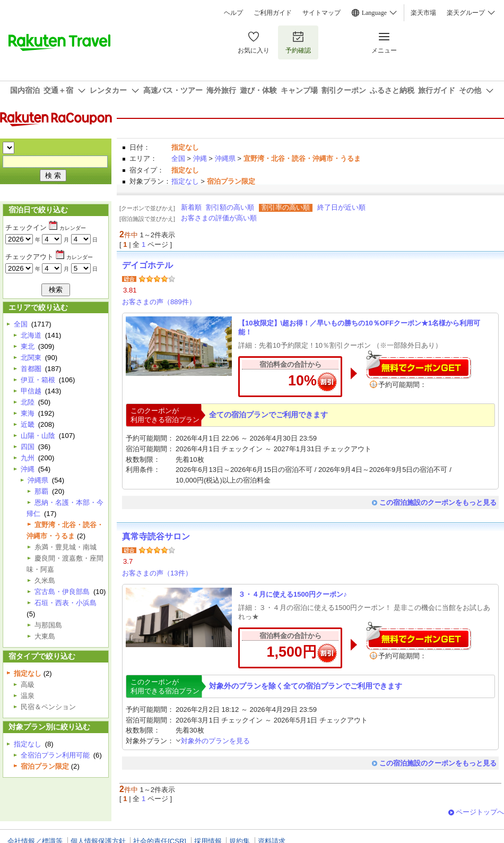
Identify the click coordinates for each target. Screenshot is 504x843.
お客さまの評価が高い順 (219, 218)
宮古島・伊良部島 (62, 592)
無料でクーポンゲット (419, 364)
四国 (28, 447)
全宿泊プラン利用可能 (55, 755)
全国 (178, 158)
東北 (28, 346)
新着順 (191, 207)
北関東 (31, 358)
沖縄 (200, 158)
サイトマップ (321, 13)
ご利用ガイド (273, 13)
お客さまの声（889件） (159, 302)
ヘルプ (233, 13)
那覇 (41, 491)
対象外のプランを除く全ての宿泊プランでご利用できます (306, 686)
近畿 (28, 424)
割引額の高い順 (230, 207)
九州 (28, 458)
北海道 (31, 335)
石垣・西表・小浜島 (66, 603)
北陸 (28, 402)
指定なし (185, 181)
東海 (28, 413)
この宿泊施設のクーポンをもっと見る (438, 502)
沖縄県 (225, 158)
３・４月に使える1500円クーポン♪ (293, 594)
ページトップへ (480, 812)
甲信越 (31, 391)
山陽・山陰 (38, 436)
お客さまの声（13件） (157, 573)
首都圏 (31, 369)
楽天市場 (423, 13)
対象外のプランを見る (213, 741)
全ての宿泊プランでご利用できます (268, 415)
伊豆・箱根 (38, 380)
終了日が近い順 (341, 207)
